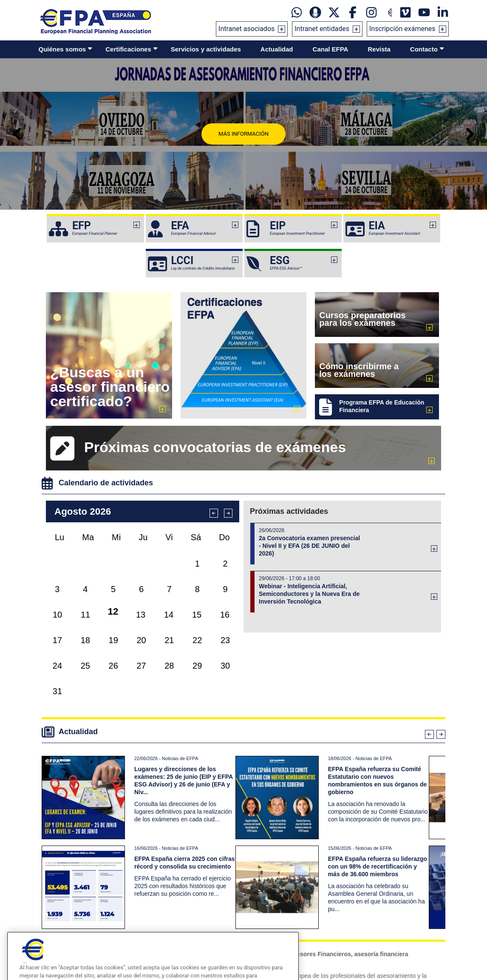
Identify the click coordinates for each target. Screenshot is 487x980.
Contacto (424, 49)
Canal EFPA (331, 49)
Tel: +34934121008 (275, 943)
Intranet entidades (322, 29)
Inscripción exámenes (402, 29)
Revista (379, 49)
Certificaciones (128, 49)
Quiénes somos (62, 49)
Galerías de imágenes (76, 953)
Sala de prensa (68, 933)
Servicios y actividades (206, 49)
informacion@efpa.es (278, 933)
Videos (59, 943)
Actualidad (277, 49)
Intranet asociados (246, 29)
